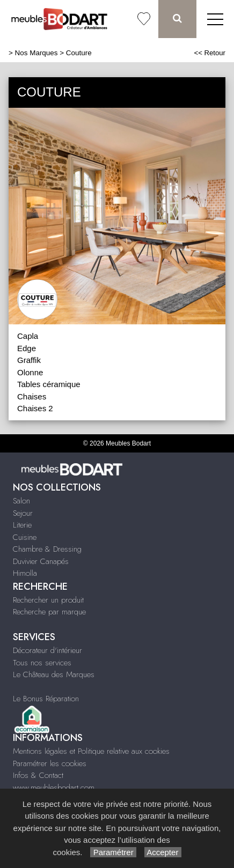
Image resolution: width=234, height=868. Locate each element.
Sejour (23, 513)
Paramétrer (113, 852)
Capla (28, 336)
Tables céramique (49, 384)
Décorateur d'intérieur (47, 650)
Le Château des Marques (54, 674)
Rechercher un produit (48, 600)
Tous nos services (42, 663)
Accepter (163, 852)
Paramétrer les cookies (50, 763)
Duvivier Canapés (41, 561)
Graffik (29, 360)
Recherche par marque (49, 612)
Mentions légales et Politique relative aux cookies (91, 751)
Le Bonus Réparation (46, 699)
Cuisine (25, 537)
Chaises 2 (35, 408)
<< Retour (210, 53)
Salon (21, 501)
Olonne (30, 372)
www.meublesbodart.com (54, 788)
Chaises (32, 396)
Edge (27, 348)
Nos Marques (36, 53)
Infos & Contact (38, 775)
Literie (22, 525)
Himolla (25, 573)
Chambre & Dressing (47, 549)
